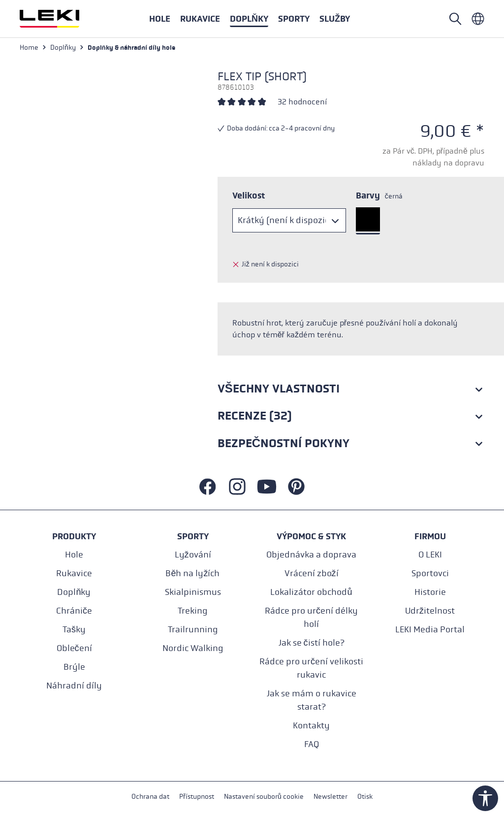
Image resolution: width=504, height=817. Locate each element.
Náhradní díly (74, 686)
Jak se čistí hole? (312, 643)
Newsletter (331, 797)
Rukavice (74, 573)
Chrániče (74, 611)
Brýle (74, 667)
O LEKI (430, 555)
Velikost (249, 196)
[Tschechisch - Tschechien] (478, 19)
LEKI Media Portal (430, 630)
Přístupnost (197, 797)
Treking (193, 611)
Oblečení (74, 648)
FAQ (312, 744)
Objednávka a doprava (311, 555)
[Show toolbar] (485, 798)
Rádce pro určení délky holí (311, 618)
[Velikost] (289, 220)
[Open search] (455, 19)
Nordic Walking (193, 648)
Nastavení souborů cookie (264, 797)
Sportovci (430, 573)
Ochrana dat (150, 797)
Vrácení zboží (312, 573)
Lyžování (193, 555)
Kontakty (311, 726)
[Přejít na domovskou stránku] (60, 19)
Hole (74, 555)
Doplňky (74, 592)
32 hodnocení (302, 102)
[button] (294, 19)
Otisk (365, 797)
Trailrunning (193, 630)
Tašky (74, 630)
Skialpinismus (193, 592)
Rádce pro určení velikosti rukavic (311, 668)
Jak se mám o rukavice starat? (312, 700)
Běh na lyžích (192, 573)
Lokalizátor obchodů (311, 592)
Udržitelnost (430, 611)
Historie (430, 592)
